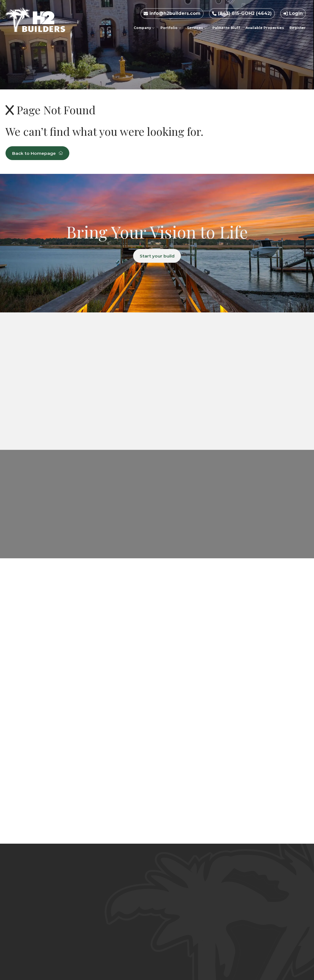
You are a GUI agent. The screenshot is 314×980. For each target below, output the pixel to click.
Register (298, 28)
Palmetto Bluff (226, 28)
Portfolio (171, 28)
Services (197, 28)
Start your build (157, 256)
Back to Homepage (39, 153)
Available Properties (265, 28)
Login (293, 13)
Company (144, 28)
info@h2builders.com (172, 13)
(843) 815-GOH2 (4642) (242, 13)
